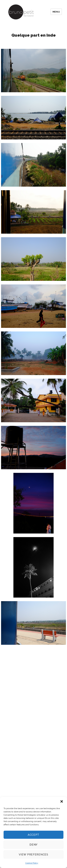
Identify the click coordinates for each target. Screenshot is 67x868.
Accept (33, 835)
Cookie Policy (32, 863)
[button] (62, 801)
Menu (56, 12)
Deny (33, 845)
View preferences (33, 855)
